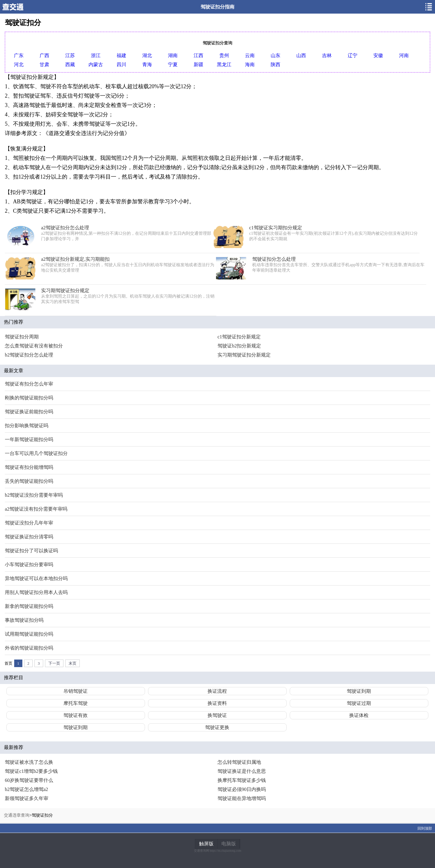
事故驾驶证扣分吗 (24, 620)
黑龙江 (224, 65)
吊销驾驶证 (76, 691)
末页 (72, 663)
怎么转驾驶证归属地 (239, 762)
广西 (44, 55)
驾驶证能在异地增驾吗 (242, 798)
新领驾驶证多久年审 (27, 798)
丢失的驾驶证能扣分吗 (29, 481)
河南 (404, 55)
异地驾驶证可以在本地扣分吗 (36, 578)
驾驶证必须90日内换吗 (242, 789)
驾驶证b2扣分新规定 (239, 346)
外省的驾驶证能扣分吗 (29, 648)
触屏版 (206, 844)
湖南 (173, 55)
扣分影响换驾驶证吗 (27, 426)
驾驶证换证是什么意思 (242, 771)
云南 (250, 55)
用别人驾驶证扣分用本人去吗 (36, 592)
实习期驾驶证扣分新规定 (244, 355)
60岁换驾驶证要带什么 (29, 780)
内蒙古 (96, 65)
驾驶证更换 (217, 727)
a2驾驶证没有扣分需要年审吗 (36, 509)
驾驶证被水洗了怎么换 (29, 762)
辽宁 (353, 55)
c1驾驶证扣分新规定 (239, 337)
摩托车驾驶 (76, 703)
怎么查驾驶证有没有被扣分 (34, 346)
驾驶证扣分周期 (22, 337)
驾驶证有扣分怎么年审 (29, 384)
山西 (301, 55)
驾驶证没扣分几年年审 (29, 523)
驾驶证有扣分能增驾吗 (29, 467)
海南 (250, 65)
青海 (147, 65)
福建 (121, 55)
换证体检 (359, 715)
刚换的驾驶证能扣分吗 (29, 398)
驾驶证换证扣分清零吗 (29, 537)
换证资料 (217, 703)
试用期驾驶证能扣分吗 (29, 634)
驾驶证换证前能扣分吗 (29, 412)
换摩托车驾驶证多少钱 (242, 780)
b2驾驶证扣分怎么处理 (29, 355)
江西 (198, 55)
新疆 (198, 65)
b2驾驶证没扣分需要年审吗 (34, 495)
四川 (121, 65)
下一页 (54, 663)
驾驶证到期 (359, 691)
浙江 (96, 55)
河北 (19, 65)
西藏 (70, 65)
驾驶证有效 (76, 715)
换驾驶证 (217, 715)
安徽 (378, 55)
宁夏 (173, 65)
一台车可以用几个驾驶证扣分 (36, 453)
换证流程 (217, 691)
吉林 (327, 55)
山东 (275, 55)
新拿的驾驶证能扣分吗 (29, 606)
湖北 (147, 55)
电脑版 (229, 844)
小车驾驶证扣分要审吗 (29, 565)
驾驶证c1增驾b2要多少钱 (31, 771)
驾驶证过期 (359, 703)
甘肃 (44, 65)
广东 (19, 55)
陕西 (275, 65)
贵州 (224, 55)
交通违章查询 (17, 815)
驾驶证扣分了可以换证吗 (31, 551)
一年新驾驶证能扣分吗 (29, 439)
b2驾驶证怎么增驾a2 (26, 789)
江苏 (70, 55)
